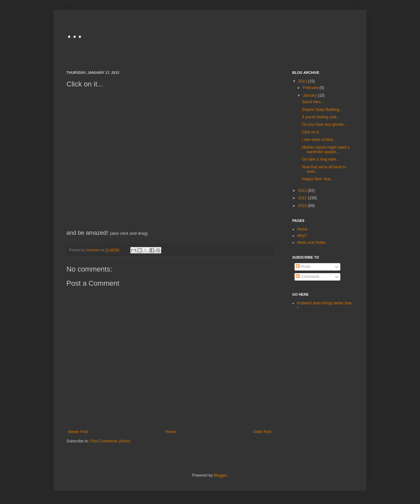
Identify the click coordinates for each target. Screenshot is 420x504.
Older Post (262, 432)
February (311, 88)
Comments (308, 277)
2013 (303, 81)
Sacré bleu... (313, 102)
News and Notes (311, 242)
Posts (303, 267)
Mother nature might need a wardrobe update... (326, 150)
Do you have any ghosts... (324, 124)
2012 (303, 191)
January (310, 95)
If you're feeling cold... (321, 117)
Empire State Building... (322, 110)
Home (171, 432)
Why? (302, 236)
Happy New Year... (318, 179)
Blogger (220, 475)
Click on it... (312, 132)
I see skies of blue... (319, 140)
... (75, 31)
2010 (303, 206)
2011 (303, 198)
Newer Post (78, 432)
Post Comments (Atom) (110, 441)
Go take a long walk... (320, 159)
